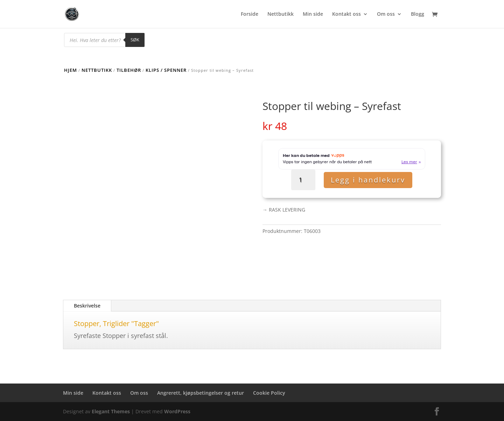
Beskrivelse (87, 306)
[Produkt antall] (303, 180)
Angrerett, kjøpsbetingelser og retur (201, 393)
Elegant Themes (111, 411)
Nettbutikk (281, 14)
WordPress (177, 411)
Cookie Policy (269, 393)
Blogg (418, 14)
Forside (250, 14)
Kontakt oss (346, 14)
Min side (313, 14)
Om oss (386, 14)
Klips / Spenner (166, 70)
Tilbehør (129, 70)
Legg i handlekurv (368, 180)
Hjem (71, 70)
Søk (135, 40)
